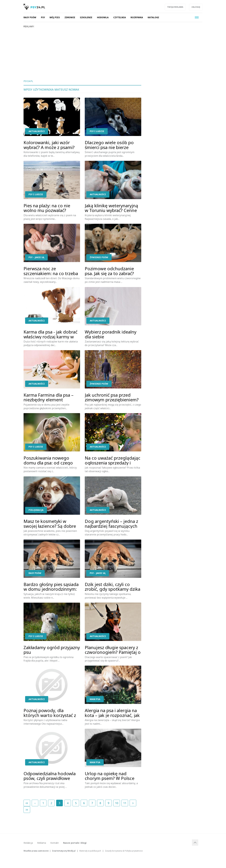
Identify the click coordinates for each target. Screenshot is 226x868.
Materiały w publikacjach (90, 851)
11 (125, 803)
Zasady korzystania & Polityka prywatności (124, 851)
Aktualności (37, 131)
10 (117, 803)
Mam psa (95, 699)
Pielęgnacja (36, 510)
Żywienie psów (99, 257)
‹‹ (27, 803)
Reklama (42, 843)
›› (27, 809)
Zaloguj (196, 7)
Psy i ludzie (97, 131)
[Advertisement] (113, 51)
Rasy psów (35, 573)
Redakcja (28, 843)
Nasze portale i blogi (75, 843)
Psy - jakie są (36, 257)
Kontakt (55, 843)
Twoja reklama (175, 7)
